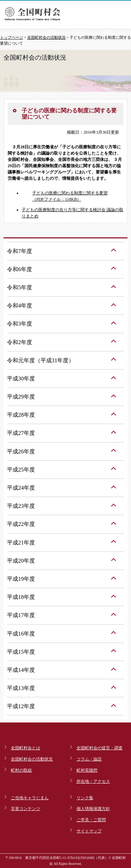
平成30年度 (21, 379)
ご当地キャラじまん (30, 798)
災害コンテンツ (26, 809)
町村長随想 (87, 770)
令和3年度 (20, 324)
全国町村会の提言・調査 (100, 748)
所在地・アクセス (93, 781)
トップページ (12, 37)
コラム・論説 (89, 759)
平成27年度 (21, 433)
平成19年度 (21, 579)
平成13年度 (21, 688)
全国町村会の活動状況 (46, 37)
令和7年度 (20, 251)
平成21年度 (21, 543)
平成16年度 (21, 634)
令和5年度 (20, 287)
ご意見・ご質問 (91, 820)
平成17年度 (21, 615)
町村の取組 (21, 770)
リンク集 (85, 798)
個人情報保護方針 (93, 809)
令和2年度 (20, 342)
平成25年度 (21, 470)
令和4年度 (20, 306)
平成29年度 (21, 397)
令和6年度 (20, 269)
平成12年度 (21, 706)
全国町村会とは (26, 748)
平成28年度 (21, 415)
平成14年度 (21, 670)
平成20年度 (21, 561)
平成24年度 (21, 488)
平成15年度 (21, 652)
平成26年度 (21, 451)
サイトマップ (89, 831)
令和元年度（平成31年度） (41, 360)
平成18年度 (21, 597)
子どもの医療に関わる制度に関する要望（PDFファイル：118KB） (70, 196)
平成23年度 (21, 506)
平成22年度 (21, 524)
